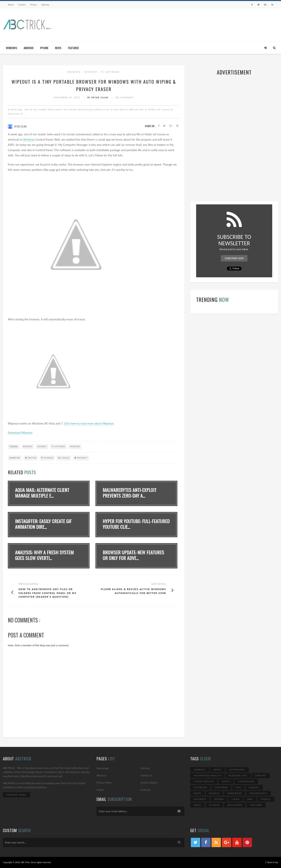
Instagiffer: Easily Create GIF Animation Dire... (43, 524)
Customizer (246, 781)
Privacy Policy (104, 783)
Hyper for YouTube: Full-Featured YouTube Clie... (136, 524)
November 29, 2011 (67, 98)
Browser (75, 72)
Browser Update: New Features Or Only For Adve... (133, 555)
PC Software (110, 72)
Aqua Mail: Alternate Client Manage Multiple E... (42, 493)
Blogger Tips (238, 776)
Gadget (254, 787)
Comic (226, 781)
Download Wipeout (20, 433)
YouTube (256, 805)
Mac (250, 799)
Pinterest (81, 458)
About (11, 5)
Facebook (47, 458)
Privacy (33, 5)
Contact (22, 5)
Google (64, 458)
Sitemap (45, 5)
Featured (73, 48)
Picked (100, 790)
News (58, 48)
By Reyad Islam (98, 98)
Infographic (258, 793)
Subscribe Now (234, 258)
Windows (12, 48)
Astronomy (237, 770)
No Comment (125, 98)
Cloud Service (204, 781)
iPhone (44, 48)
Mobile (266, 799)
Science (214, 805)
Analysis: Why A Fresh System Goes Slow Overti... (44, 555)
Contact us (146, 775)
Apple (217, 770)
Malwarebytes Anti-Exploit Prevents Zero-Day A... (130, 493)
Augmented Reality (208, 776)
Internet (91, 72)
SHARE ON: (15, 458)
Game (198, 793)
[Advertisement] (207, 24)
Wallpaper (235, 805)
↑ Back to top (271, 862)
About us (102, 775)
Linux (236, 799)
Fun (238, 787)
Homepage (103, 768)
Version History (149, 783)
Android (29, 48)
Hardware (235, 793)
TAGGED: (14, 446)
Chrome (261, 776)
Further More (16, 795)
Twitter (31, 458)
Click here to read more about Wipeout (89, 423)
